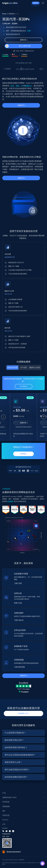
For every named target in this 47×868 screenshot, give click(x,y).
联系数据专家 (6, 834)
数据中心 (29, 86)
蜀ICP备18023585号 (14, 852)
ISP (22, 86)
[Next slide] (44, 417)
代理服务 (10, 501)
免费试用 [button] (36, 3)
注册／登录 (6, 836)
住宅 (12, 86)
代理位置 (11, 14)
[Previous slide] (3, 417)
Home (4, 14)
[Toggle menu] (43, 3)
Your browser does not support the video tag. (23, 535)
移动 (18, 86)
